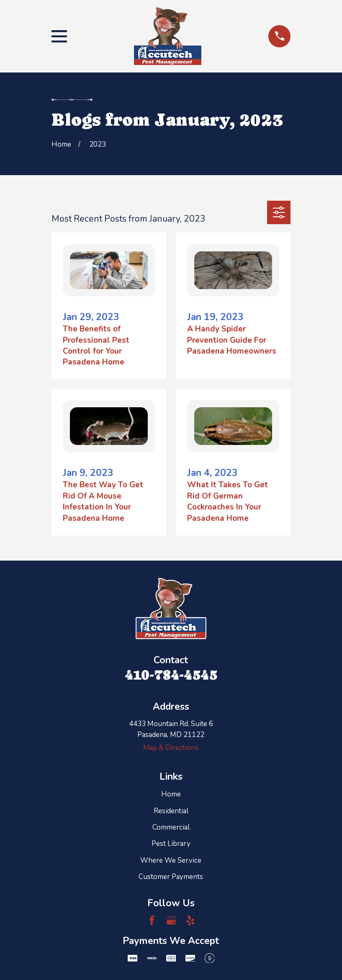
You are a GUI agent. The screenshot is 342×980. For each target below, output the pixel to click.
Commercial (171, 827)
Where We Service (171, 860)
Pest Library (171, 844)
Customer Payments (171, 877)
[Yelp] (190, 921)
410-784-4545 (171, 675)
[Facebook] (152, 921)
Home (171, 794)
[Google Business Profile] (171, 921)
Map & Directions (171, 748)
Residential (171, 811)
